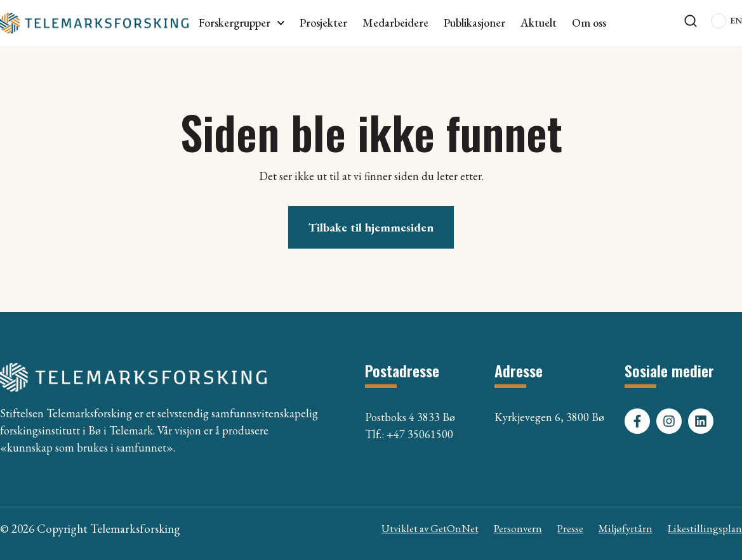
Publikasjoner (474, 23)
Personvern (518, 528)
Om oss (589, 23)
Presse (570, 528)
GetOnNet (454, 528)
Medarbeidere (395, 23)
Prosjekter (323, 23)
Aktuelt (539, 23)
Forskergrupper (242, 23)
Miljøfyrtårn (626, 528)
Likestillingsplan (705, 528)
